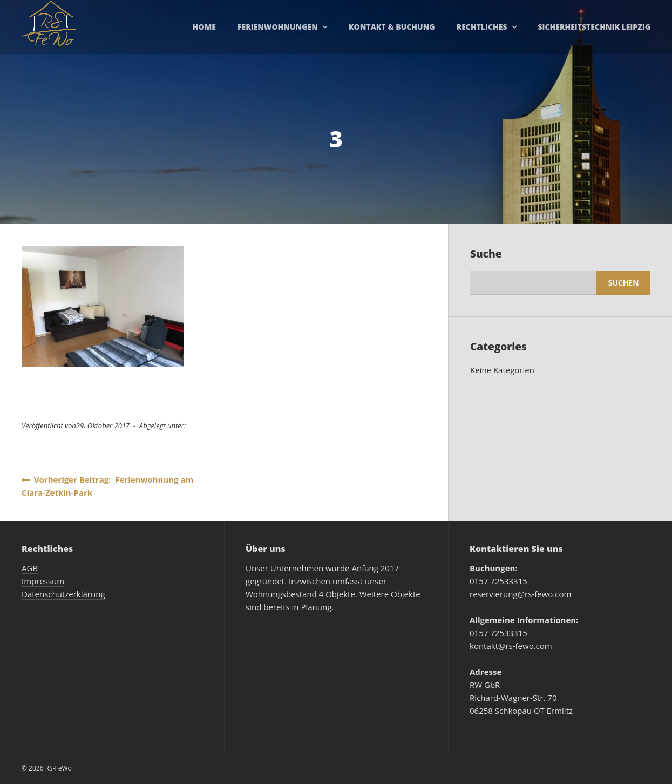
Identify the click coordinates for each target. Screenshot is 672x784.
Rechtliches (482, 27)
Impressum (43, 581)
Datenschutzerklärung (63, 594)
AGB (30, 568)
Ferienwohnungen (278, 27)
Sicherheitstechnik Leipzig (594, 27)
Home (204, 27)
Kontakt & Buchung (392, 27)
